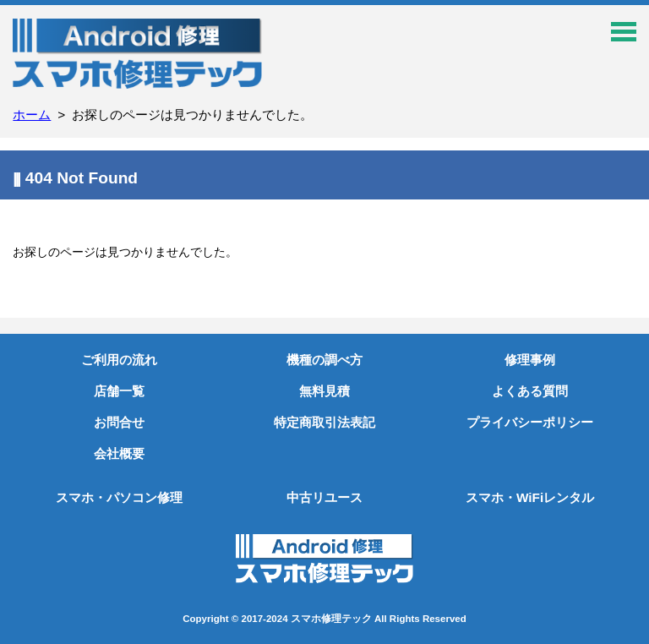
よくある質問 (530, 391)
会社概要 (119, 453)
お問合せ (119, 422)
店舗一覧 (119, 391)
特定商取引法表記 (324, 422)
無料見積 (324, 391)
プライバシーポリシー (530, 422)
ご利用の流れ (119, 360)
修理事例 (530, 360)
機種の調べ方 (324, 360)
